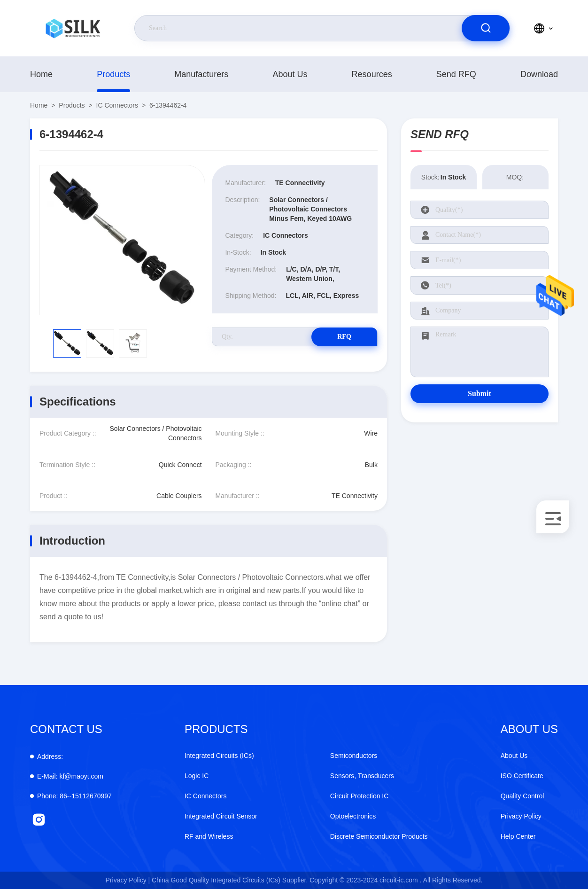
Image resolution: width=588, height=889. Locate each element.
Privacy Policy (521, 816)
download (539, 74)
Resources (372, 74)
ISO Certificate (522, 776)
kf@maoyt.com (70, 776)
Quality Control (522, 796)
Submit (480, 394)
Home (41, 74)
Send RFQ (456, 74)
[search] (486, 28)
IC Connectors (117, 105)
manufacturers (201, 74)
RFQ (344, 337)
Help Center (518, 836)
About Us (290, 74)
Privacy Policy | (128, 880)
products (113, 74)
